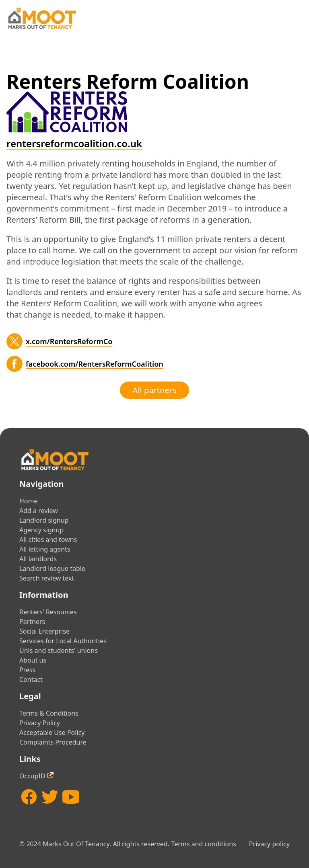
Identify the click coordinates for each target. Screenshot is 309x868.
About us (33, 660)
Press (27, 670)
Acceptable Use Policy (52, 733)
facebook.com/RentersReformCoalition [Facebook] (95, 364)
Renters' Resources (48, 612)
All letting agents (45, 549)
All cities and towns (48, 540)
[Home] (42, 18)
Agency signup (41, 530)
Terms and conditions (203, 844)
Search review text (47, 578)
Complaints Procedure (53, 742)
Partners (32, 622)
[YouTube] (71, 797)
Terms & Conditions (49, 713)
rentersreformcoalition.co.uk (74, 143)
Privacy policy (269, 844)
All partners (155, 390)
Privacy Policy (40, 723)
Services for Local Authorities (63, 641)
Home (29, 501)
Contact (31, 679)
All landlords (38, 559)
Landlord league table (52, 568)
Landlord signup (44, 520)
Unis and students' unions (59, 650)
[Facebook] (14, 364)
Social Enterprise (44, 631)
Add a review (39, 511)
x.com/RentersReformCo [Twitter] (69, 341)
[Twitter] (14, 341)
